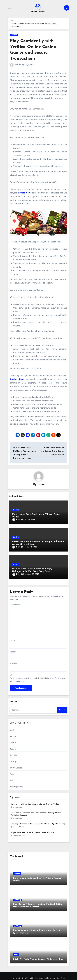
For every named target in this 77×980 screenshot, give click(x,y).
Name (13, 640)
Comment (15, 605)
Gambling (14, 755)
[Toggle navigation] (10, 8)
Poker (12, 774)
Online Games (16, 768)
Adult (12, 730)
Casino (14, 35)
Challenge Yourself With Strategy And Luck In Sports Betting (38, 824)
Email (13, 652)
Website (14, 663)
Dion (19, 65)
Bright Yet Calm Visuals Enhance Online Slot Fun (32, 833)
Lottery (13, 762)
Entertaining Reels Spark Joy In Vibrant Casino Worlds (35, 804)
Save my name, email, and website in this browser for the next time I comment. (38, 680)
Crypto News (25, 193)
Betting (13, 736)
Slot (11, 780)
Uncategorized (16, 787)
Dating (13, 749)
